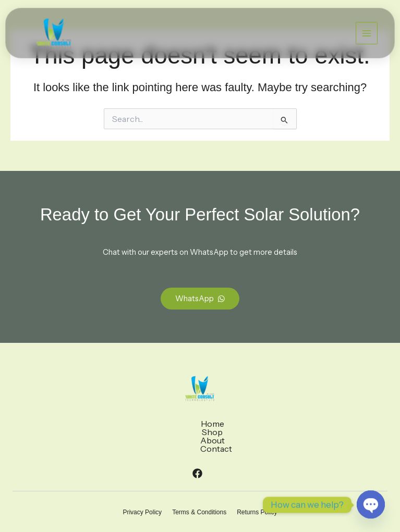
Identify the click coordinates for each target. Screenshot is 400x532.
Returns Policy (257, 487)
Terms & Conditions (199, 487)
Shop (180, 424)
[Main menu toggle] (367, 33)
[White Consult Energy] (54, 33)
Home (150, 424)
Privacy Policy (142, 487)
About (210, 424)
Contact (246, 424)
